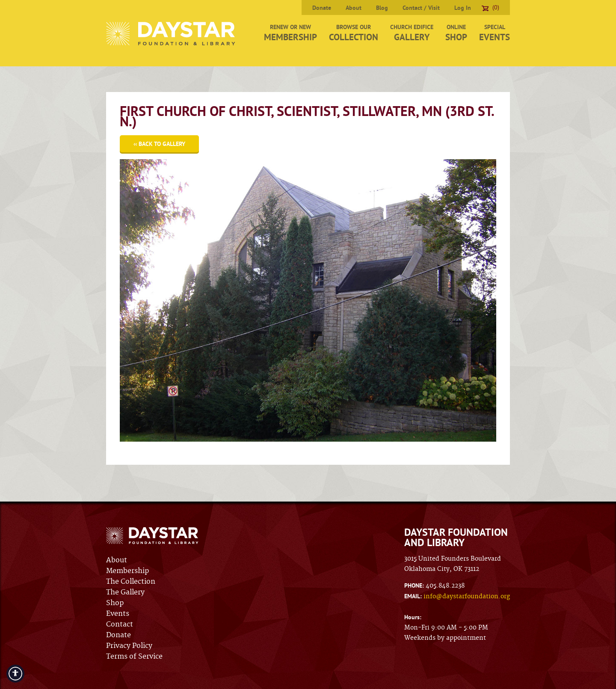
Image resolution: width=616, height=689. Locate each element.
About (354, 8)
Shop (115, 603)
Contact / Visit (421, 8)
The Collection (131, 582)
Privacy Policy (129, 646)
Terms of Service (134, 656)
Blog (382, 8)
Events (118, 614)
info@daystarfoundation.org (467, 597)
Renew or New (290, 33)
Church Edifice (412, 33)
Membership (127, 571)
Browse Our (354, 33)
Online (456, 33)
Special (495, 33)
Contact (120, 624)
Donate (322, 8)
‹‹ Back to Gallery (159, 144)
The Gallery (125, 592)
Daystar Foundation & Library (171, 34)
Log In (463, 8)
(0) (490, 7)
